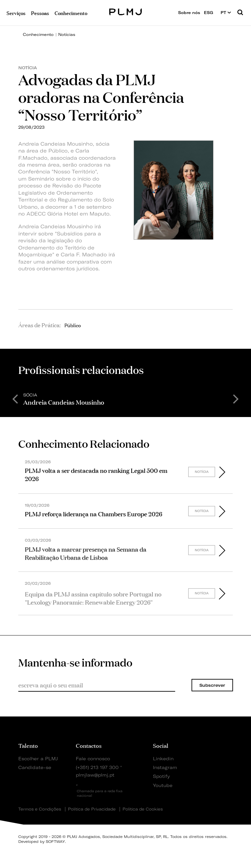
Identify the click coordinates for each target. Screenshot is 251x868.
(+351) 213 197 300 (97, 767)
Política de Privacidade (92, 809)
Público (73, 325)
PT (226, 13)
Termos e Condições (40, 809)
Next (236, 398)
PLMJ (126, 11)
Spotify (161, 776)
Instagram (164, 767)
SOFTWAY (55, 842)
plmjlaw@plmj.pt (95, 775)
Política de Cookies (143, 809)
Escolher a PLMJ (38, 758)
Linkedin (163, 758)
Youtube (163, 785)
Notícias (67, 34)
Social (161, 745)
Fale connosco (93, 758)
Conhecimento (38, 34)
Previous (15, 398)
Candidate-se (35, 767)
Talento (28, 745)
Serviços (16, 13)
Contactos (89, 745)
